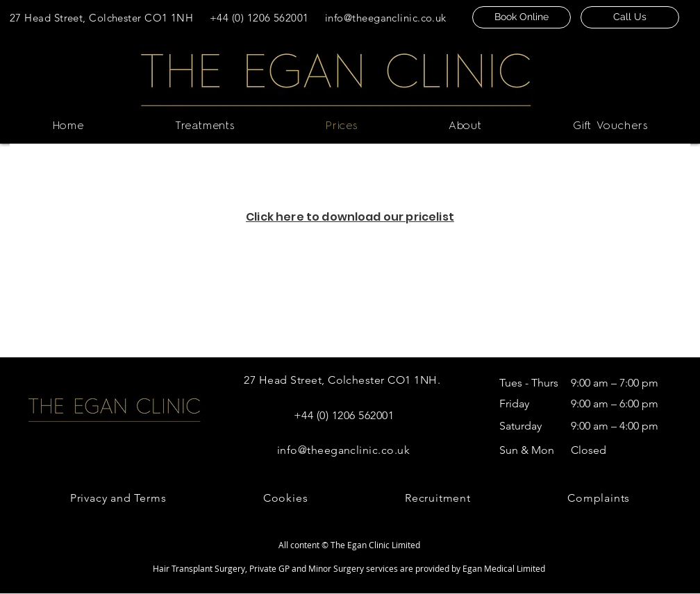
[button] (205, 126)
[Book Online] (522, 17)
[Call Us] (630, 17)
